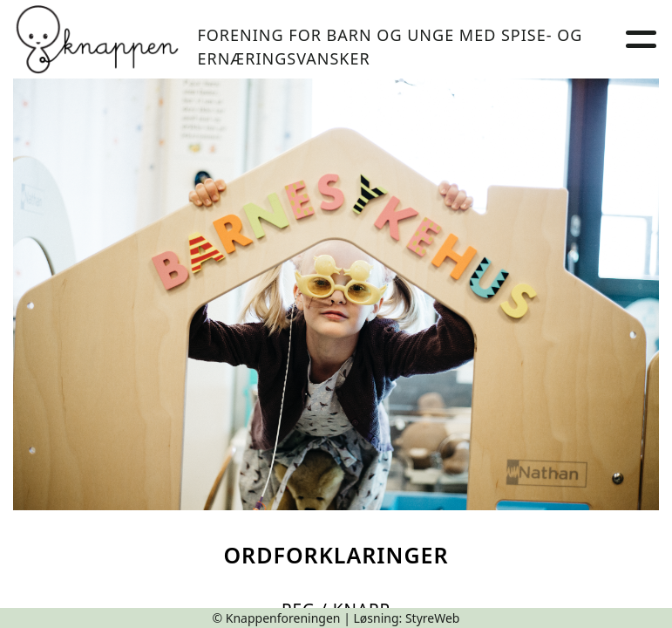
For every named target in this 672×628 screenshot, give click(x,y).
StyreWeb (433, 618)
